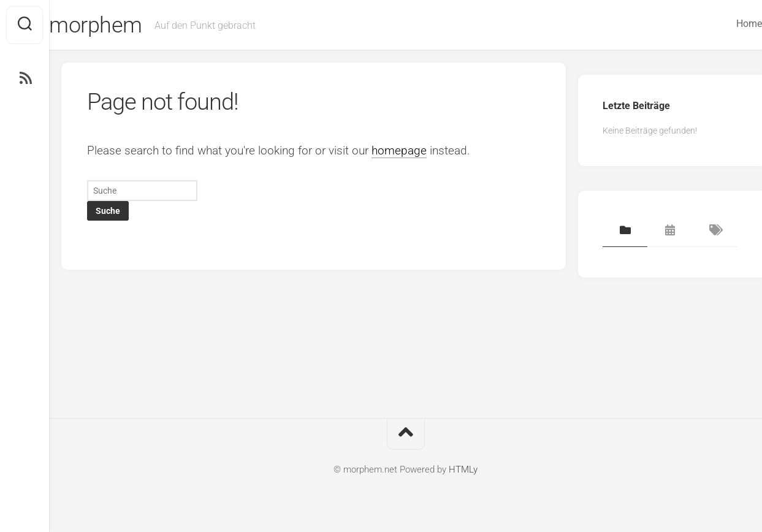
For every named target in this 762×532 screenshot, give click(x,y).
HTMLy (463, 469)
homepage (399, 150)
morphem (120, 25)
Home (725, 24)
